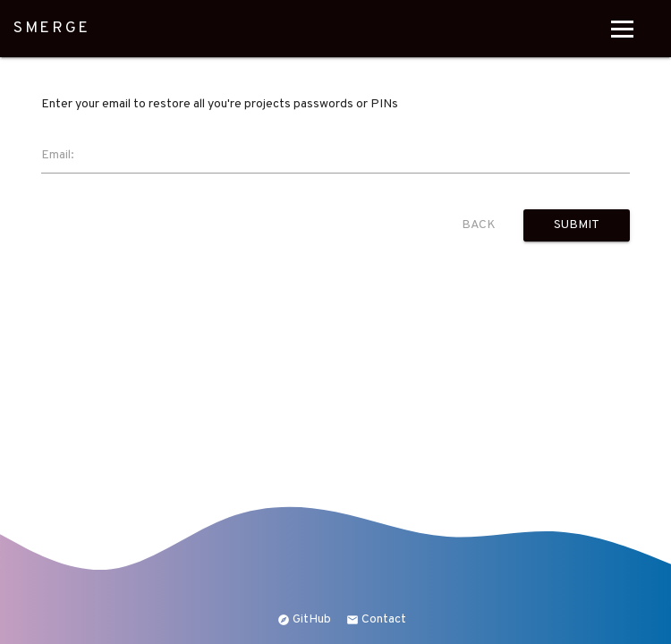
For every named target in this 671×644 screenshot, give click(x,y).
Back (479, 225)
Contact (376, 619)
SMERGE (52, 29)
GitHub (304, 619)
